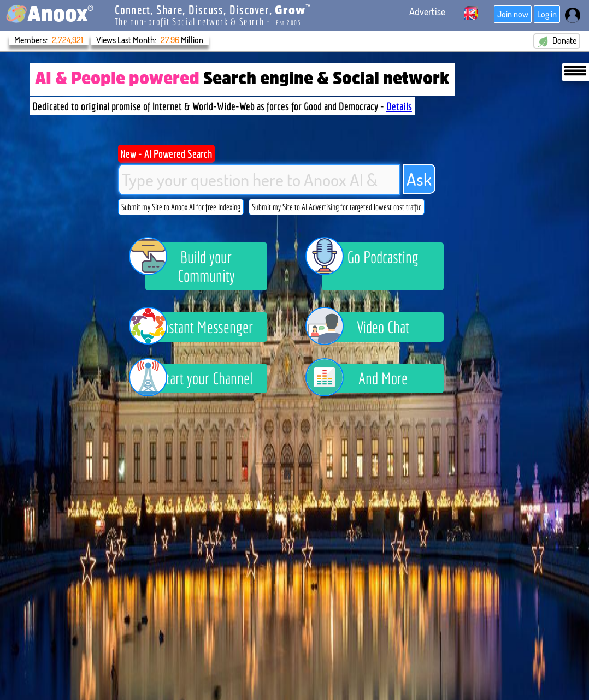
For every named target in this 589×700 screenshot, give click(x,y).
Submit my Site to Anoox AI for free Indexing (181, 207)
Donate (557, 41)
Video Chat (366, 327)
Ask (419, 179)
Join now (513, 14)
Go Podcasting (370, 259)
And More (365, 378)
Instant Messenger (199, 327)
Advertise (427, 11)
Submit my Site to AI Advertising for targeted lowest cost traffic (337, 207)
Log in (547, 14)
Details (399, 106)
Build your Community (190, 264)
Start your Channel (199, 378)
